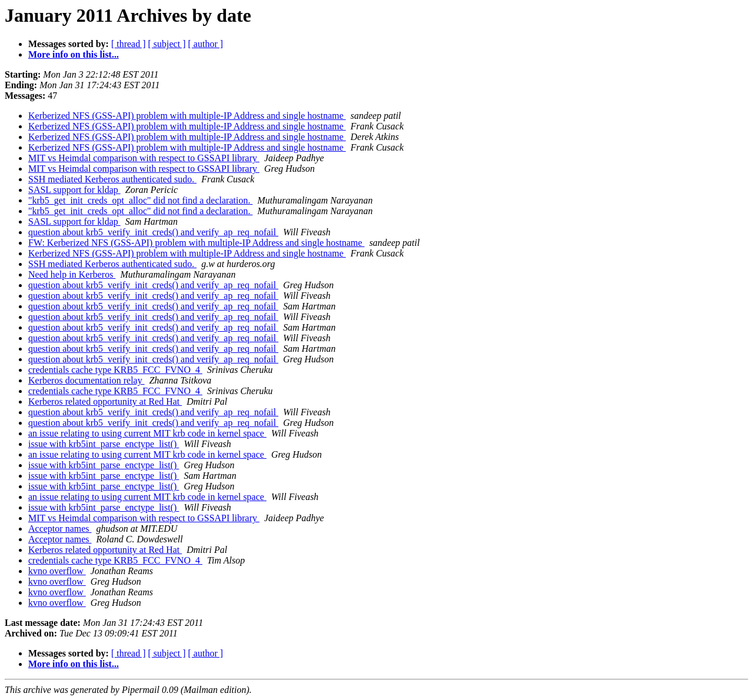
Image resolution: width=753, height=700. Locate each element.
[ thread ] (129, 44)
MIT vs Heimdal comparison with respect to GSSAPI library (144, 158)
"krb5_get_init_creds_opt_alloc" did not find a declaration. (140, 200)
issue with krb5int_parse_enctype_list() (104, 444)
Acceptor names (60, 529)
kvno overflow (57, 571)
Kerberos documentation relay (86, 380)
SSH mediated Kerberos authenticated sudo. (112, 179)
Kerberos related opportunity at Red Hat (105, 401)
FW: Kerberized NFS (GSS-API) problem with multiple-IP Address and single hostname (196, 243)
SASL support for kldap (74, 190)
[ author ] (206, 44)
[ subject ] (167, 44)
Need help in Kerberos (72, 274)
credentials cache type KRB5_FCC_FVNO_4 (115, 370)
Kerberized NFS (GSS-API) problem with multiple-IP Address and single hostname (187, 116)
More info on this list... (74, 54)
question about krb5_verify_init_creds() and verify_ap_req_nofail (153, 232)
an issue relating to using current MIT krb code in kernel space (147, 433)
